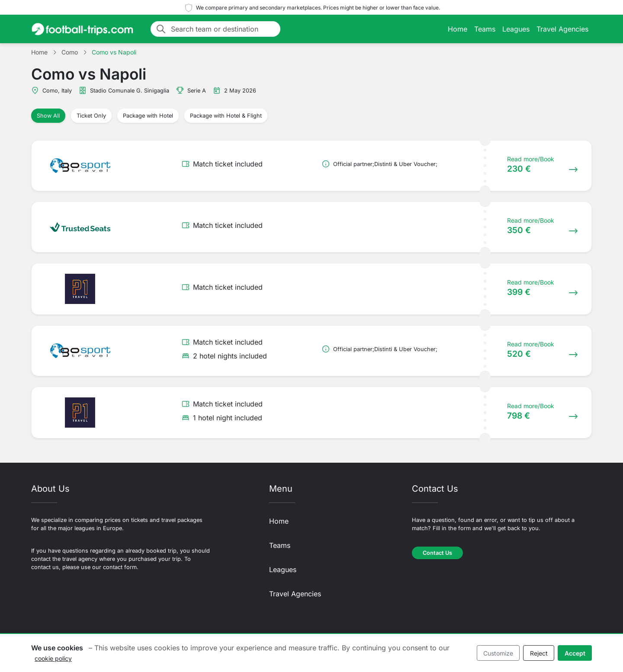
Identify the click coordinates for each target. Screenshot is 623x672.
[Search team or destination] (223, 29)
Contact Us (437, 553)
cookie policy (53, 658)
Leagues (516, 29)
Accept (575, 653)
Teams (485, 29)
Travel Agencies (562, 29)
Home (458, 29)
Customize (498, 653)
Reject (539, 653)
